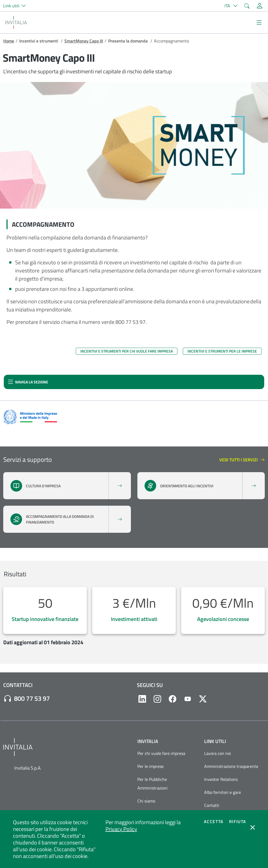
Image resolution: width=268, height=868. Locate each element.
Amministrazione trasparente (231, 766)
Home (9, 41)
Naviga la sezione (28, 383)
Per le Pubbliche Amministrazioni (153, 784)
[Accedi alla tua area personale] (260, 6)
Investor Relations (221, 779)
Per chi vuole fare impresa (161, 753)
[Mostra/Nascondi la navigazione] (259, 22)
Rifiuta (238, 821)
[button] (17, 6)
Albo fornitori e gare (223, 792)
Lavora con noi (218, 753)
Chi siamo (146, 801)
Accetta (214, 821)
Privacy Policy (121, 829)
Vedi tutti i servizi (242, 460)
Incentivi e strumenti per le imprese (222, 351)
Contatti (212, 805)
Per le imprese (150, 766)
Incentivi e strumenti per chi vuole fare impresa (127, 351)
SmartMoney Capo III (84, 41)
